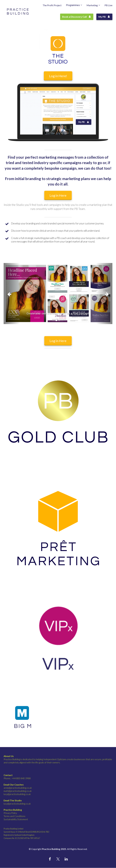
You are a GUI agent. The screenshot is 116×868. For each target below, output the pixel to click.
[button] (12, 294)
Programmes (73, 5)
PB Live (108, 5)
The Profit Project (52, 5)
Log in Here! (58, 76)
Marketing (92, 5)
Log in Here (58, 195)
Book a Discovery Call (76, 17)
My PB (104, 17)
